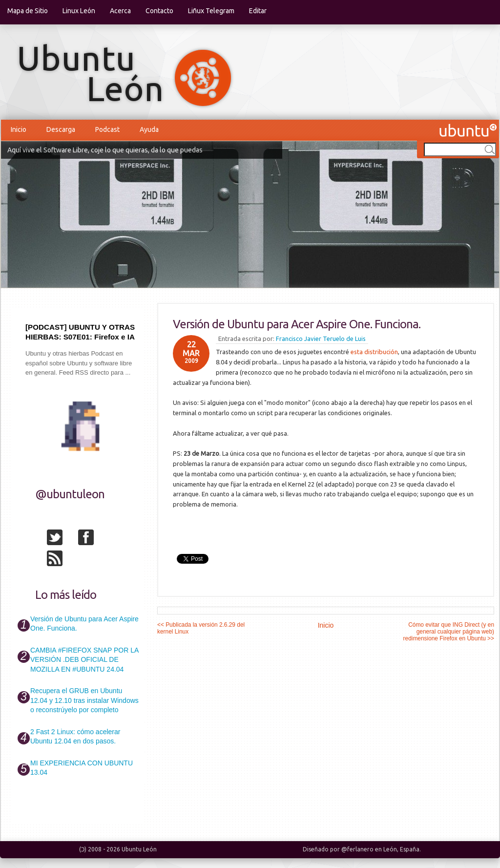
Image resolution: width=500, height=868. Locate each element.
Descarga (61, 129)
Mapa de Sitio (28, 11)
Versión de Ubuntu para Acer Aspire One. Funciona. (297, 324)
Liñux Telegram (211, 11)
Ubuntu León (139, 849)
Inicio (19, 129)
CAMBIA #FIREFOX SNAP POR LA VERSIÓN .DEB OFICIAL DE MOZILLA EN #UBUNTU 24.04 (84, 660)
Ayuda (149, 129)
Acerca (120, 11)
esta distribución (374, 352)
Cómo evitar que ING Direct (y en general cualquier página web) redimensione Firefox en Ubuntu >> (449, 632)
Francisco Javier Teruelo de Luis (321, 339)
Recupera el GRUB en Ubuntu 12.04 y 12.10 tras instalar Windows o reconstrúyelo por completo (84, 700)
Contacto (159, 11)
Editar (258, 11)
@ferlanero (357, 849)
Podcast (107, 129)
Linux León (79, 11)
